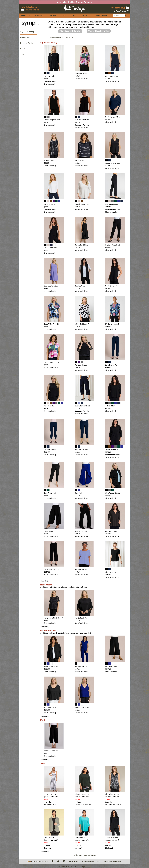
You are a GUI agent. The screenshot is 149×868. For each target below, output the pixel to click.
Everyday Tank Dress (52, 286)
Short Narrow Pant (81, 449)
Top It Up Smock (81, 160)
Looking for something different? (84, 855)
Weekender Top (111, 531)
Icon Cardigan (49, 837)
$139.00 (108, 452)
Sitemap (87, 867)
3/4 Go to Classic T (112, 324)
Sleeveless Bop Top (112, 794)
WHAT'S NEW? (101, 16)
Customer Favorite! (51, 81)
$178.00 (108, 534)
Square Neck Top (81, 569)
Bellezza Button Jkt (51, 667)
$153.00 (78, 248)
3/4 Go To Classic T (82, 73)
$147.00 (47, 572)
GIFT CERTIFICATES (38, 862)
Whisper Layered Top (82, 794)
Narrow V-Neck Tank (113, 163)
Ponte (23, 49)
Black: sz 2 (109, 848)
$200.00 (78, 534)
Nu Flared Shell (50, 406)
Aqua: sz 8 (78, 848)
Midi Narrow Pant (111, 204)
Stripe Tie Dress (50, 794)
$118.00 (78, 76)
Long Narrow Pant (112, 365)
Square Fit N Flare (81, 245)
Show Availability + (51, 84)
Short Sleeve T (111, 572)
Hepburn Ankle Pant (113, 245)
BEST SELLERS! (69, 16)
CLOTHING (39, 16)
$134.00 (47, 621)
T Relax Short (110, 406)
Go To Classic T (111, 286)
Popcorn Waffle (27, 43)
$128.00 (78, 207)
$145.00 (78, 572)
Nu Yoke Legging (50, 449)
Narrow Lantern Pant (82, 406)
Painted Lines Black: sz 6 (114, 805)
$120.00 (47, 79)
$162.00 (108, 248)
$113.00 (108, 207)
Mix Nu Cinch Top (81, 618)
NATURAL (53, 16)
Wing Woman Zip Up (113, 493)
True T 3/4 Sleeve (112, 837)
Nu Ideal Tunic (49, 76)
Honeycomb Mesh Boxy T (53, 618)
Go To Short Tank (50, 248)
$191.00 (47, 753)
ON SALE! (86, 16)
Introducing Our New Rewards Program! (75, 2)
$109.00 (108, 119)
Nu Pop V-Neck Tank (82, 707)
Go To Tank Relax (112, 76)
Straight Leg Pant (81, 531)
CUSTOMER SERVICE (113, 862)
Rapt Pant (78, 493)
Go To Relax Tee (50, 204)
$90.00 (108, 79)
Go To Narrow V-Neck (113, 117)
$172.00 (78, 496)
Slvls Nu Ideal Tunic (82, 120)
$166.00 (47, 669)
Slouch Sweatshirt (112, 449)
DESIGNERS (26, 16)
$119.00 (108, 575)
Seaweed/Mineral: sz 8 (83, 805)
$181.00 (78, 409)
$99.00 (47, 163)
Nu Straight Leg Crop (52, 569)
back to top (45, 581)
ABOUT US (73, 862)
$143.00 (47, 288)
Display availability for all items (60, 37)
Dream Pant (48, 531)
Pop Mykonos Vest (81, 667)
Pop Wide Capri (111, 667)
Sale (22, 54)
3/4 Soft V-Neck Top (82, 204)
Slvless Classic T (50, 160)
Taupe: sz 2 (48, 848)
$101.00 (78, 122)
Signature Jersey (27, 32)
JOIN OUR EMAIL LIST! (91, 862)
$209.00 (47, 534)
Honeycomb (25, 37)
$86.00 (47, 250)
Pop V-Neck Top (50, 707)
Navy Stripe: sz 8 (50, 805)
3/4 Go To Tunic (80, 837)
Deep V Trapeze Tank (52, 120)
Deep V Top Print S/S (52, 324)
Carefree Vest (80, 286)
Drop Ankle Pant (50, 493)
